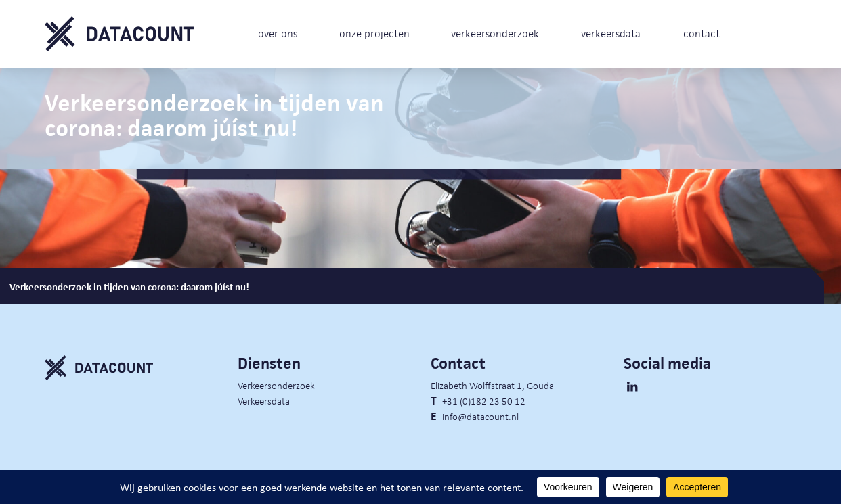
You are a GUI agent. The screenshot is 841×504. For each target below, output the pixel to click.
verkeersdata (611, 33)
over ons (278, 33)
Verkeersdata (264, 400)
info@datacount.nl (480, 416)
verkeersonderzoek (495, 33)
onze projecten (374, 33)
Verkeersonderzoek (276, 385)
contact (702, 33)
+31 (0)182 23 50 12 (484, 400)
